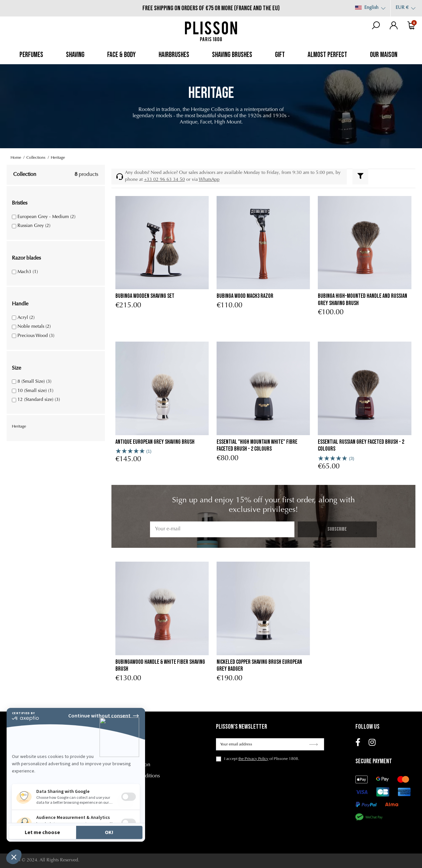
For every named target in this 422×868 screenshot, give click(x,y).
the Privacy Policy (253, 759)
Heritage (19, 427)
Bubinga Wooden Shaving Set (145, 296)
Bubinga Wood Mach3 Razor (245, 296)
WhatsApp (209, 180)
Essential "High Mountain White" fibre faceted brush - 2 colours (257, 446)
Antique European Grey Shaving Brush (155, 442)
